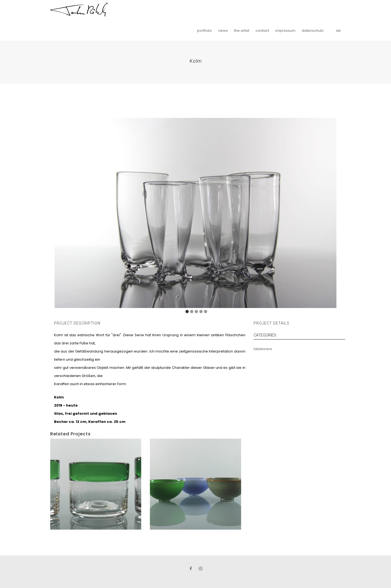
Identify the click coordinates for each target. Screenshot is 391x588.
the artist (242, 31)
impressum (285, 31)
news (223, 31)
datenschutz (313, 31)
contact (262, 31)
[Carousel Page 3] (196, 312)
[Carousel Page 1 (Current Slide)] (187, 312)
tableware (263, 349)
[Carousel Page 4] (201, 312)
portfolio (205, 31)
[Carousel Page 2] (192, 312)
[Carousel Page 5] (206, 312)
